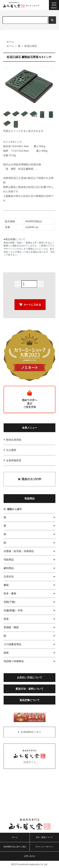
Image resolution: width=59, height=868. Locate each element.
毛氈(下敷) (9, 602)
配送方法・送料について (30, 689)
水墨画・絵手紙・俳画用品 (19, 551)
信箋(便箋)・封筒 (13, 610)
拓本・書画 (10, 593)
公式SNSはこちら (31, 732)
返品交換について (30, 700)
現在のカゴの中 (30, 479)
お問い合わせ (30, 856)
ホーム (10, 42)
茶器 (6, 619)
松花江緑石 (31, 46)
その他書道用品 (12, 644)
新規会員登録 (14, 440)
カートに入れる (30, 304)
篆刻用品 (9, 568)
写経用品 (9, 560)
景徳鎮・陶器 (11, 627)
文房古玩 (9, 577)
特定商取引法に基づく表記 (15, 847)
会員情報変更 (14, 460)
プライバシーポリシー (44, 847)
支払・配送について (44, 837)
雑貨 (6, 653)
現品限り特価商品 (14, 661)
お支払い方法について (30, 677)
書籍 (6, 585)
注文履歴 (11, 450)
